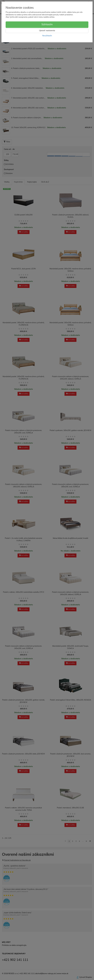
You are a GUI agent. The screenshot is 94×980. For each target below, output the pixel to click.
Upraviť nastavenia (47, 31)
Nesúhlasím (47, 36)
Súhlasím (47, 25)
